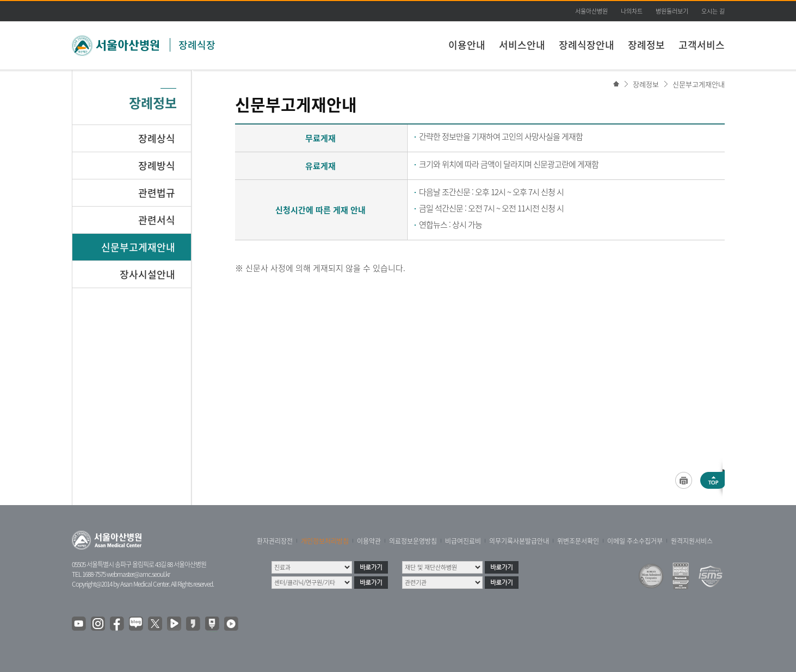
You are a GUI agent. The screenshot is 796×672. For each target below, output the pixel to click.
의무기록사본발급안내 (519, 541)
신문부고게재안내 (699, 84)
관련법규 (157, 193)
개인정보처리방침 (325, 541)
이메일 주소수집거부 (635, 541)
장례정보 (646, 45)
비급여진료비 (463, 541)
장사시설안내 (147, 274)
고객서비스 (702, 45)
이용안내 (467, 45)
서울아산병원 (591, 11)
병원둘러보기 (672, 11)
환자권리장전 (275, 541)
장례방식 (157, 166)
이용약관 (369, 541)
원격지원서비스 (692, 541)
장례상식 (157, 138)
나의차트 (632, 11)
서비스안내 (522, 45)
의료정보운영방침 (413, 541)
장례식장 (197, 45)
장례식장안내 (587, 45)
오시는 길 (713, 11)
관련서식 (157, 220)
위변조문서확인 (578, 541)
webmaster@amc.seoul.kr (138, 574)
